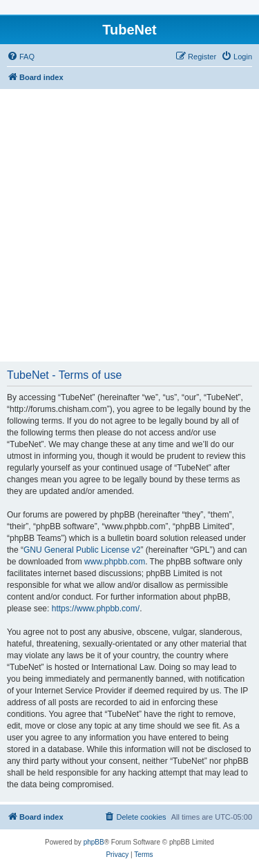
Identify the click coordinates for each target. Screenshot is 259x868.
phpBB (94, 842)
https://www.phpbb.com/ (96, 609)
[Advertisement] (129, 225)
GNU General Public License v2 (82, 550)
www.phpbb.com (115, 562)
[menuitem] (21, 57)
